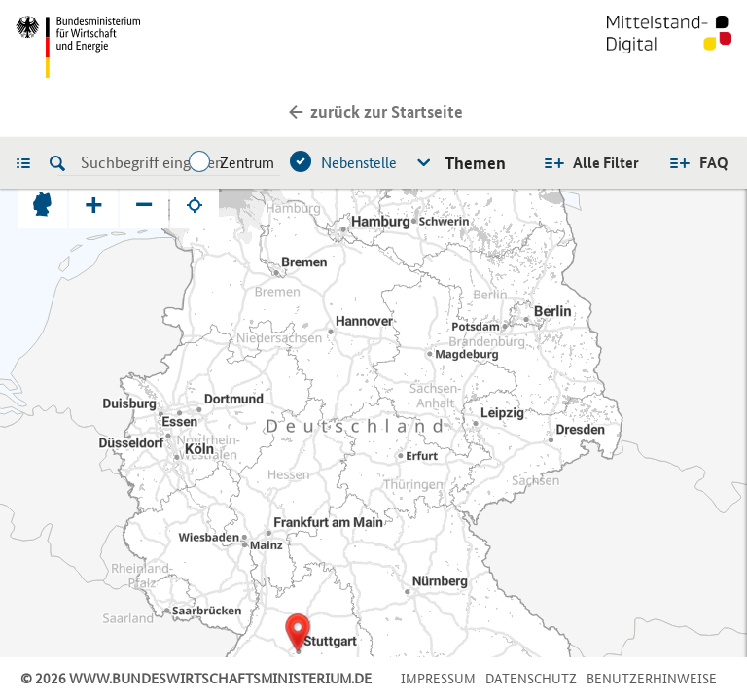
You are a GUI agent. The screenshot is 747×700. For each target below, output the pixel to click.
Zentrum (247, 163)
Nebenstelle (359, 163)
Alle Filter (606, 163)
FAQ (714, 163)
